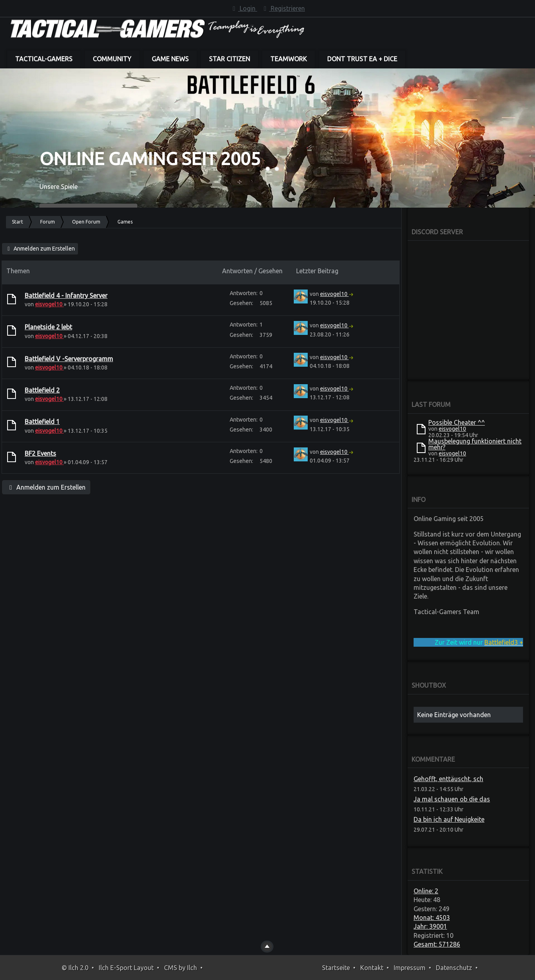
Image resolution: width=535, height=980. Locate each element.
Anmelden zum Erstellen (40, 249)
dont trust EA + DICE (362, 59)
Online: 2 (426, 891)
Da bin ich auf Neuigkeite (449, 819)
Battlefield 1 (42, 422)
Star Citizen (229, 59)
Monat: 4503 (432, 918)
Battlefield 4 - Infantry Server (66, 296)
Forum (48, 222)
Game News (170, 59)
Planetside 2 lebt (48, 327)
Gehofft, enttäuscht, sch (448, 779)
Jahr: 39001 (430, 926)
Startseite (336, 968)
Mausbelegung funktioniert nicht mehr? (475, 444)
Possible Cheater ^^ (457, 422)
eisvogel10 (49, 304)
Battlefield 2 (42, 390)
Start (18, 222)
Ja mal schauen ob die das (452, 799)
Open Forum (86, 222)
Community (112, 59)
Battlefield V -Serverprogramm (69, 359)
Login (244, 8)
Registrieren (283, 8)
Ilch (192, 968)
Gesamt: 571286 (437, 944)
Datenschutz (454, 968)
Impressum (410, 968)
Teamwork (289, 59)
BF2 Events (40, 453)
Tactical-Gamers (44, 59)
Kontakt (372, 968)
